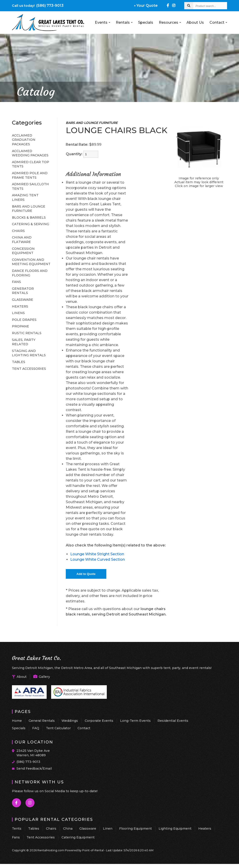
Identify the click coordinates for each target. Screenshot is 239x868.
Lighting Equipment (175, 829)
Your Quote (146, 6)
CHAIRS (18, 231)
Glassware (88, 829)
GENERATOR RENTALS (23, 291)
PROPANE (20, 326)
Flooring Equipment (135, 829)
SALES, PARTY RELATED (24, 342)
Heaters (205, 829)
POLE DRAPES (24, 320)
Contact (218, 22)
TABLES (19, 362)
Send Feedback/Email (34, 768)
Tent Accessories (41, 837)
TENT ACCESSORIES (29, 369)
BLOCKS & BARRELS (29, 218)
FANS (16, 282)
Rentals (124, 22)
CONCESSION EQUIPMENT (23, 251)
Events (102, 22)
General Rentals (42, 721)
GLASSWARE (23, 300)
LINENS (18, 313)
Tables (34, 829)
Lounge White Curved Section (98, 559)
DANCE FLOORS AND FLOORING (30, 273)
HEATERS (20, 306)
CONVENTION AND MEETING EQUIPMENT (31, 262)
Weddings (70, 721)
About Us (195, 22)
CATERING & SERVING (31, 224)
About (19, 677)
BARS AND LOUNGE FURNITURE (29, 209)
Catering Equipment (78, 837)
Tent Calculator (58, 728)
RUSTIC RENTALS (27, 333)
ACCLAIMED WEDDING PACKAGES (30, 153)
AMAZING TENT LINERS (25, 197)
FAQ (36, 728)
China (68, 829)
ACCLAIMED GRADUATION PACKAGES (24, 140)
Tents (17, 829)
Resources (170, 22)
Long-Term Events (135, 721)
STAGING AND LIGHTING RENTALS (29, 353)
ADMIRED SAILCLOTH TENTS (30, 186)
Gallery (42, 677)
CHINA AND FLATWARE (22, 240)
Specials (146, 22)
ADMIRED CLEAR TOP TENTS (31, 164)
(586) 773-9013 (38, 6)
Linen (108, 829)
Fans (16, 837)
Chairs (51, 829)
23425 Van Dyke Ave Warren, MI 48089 (33, 753)
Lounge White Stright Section (97, 554)
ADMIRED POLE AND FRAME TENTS (30, 175)
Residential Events (173, 721)
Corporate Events (99, 721)
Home (17, 721)
